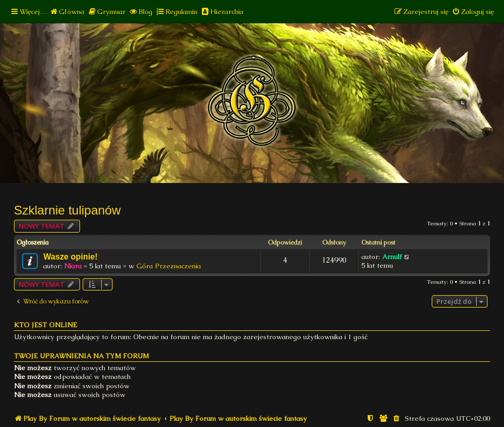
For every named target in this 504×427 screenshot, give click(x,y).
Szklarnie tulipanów (67, 210)
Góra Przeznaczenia (169, 266)
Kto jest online (45, 325)
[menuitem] (67, 12)
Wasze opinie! (70, 257)
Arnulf (392, 257)
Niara (73, 266)
